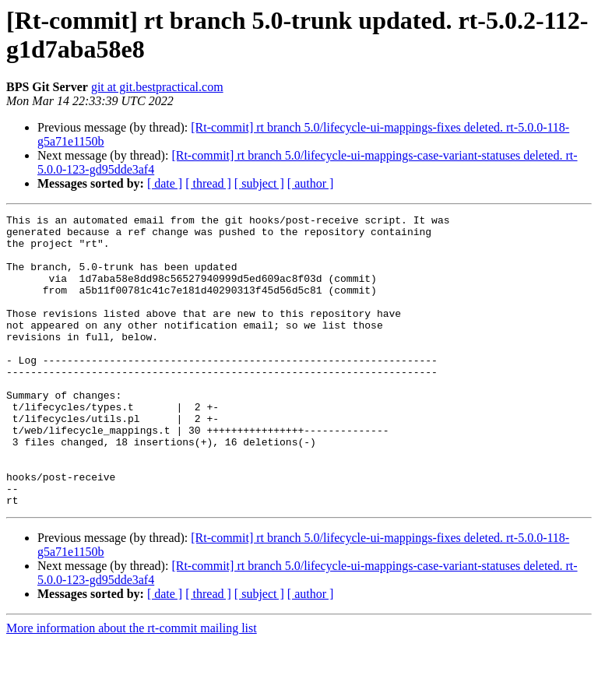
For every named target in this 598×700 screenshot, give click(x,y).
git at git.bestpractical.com (157, 87)
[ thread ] (208, 183)
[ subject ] (259, 183)
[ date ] (165, 183)
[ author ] (311, 183)
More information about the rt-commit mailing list (132, 686)
